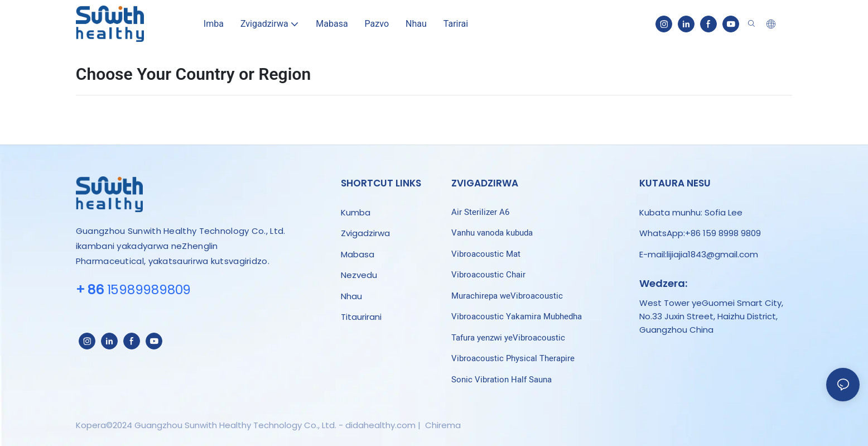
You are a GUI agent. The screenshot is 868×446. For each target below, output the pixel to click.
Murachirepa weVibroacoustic (507, 296)
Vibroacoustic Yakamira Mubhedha (517, 316)
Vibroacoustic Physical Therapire (513, 358)
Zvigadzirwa (365, 233)
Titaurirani (362, 317)
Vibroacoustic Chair (488, 275)
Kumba (356, 212)
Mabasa (358, 254)
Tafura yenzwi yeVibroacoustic (508, 338)
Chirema (442, 425)
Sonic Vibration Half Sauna (501, 380)
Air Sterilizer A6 (480, 212)
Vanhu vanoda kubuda (492, 233)
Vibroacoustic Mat (486, 254)
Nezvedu (359, 275)
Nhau (351, 296)
